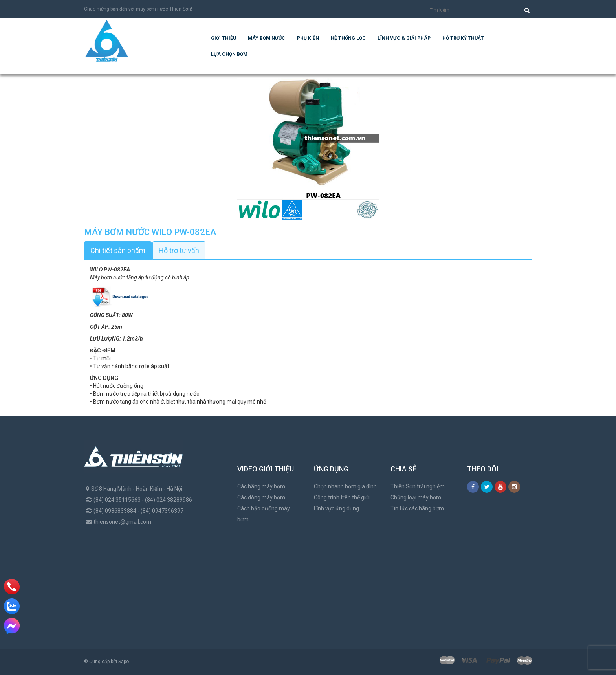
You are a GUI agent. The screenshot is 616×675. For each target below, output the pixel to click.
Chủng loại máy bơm (416, 497)
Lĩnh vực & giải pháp (404, 38)
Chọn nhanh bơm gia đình (345, 486)
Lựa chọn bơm (229, 54)
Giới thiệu (224, 38)
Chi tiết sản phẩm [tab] (118, 250)
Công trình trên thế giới (342, 497)
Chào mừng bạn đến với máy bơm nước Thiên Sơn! (138, 9)
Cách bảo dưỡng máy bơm (264, 514)
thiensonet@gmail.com (122, 522)
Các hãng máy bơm (261, 486)
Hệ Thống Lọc (348, 38)
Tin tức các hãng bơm (417, 508)
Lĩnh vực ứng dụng (336, 508)
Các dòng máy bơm (261, 497)
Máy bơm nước (267, 38)
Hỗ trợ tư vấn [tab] (179, 250)
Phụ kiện (308, 38)
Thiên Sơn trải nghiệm (418, 486)
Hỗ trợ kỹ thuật (463, 38)
